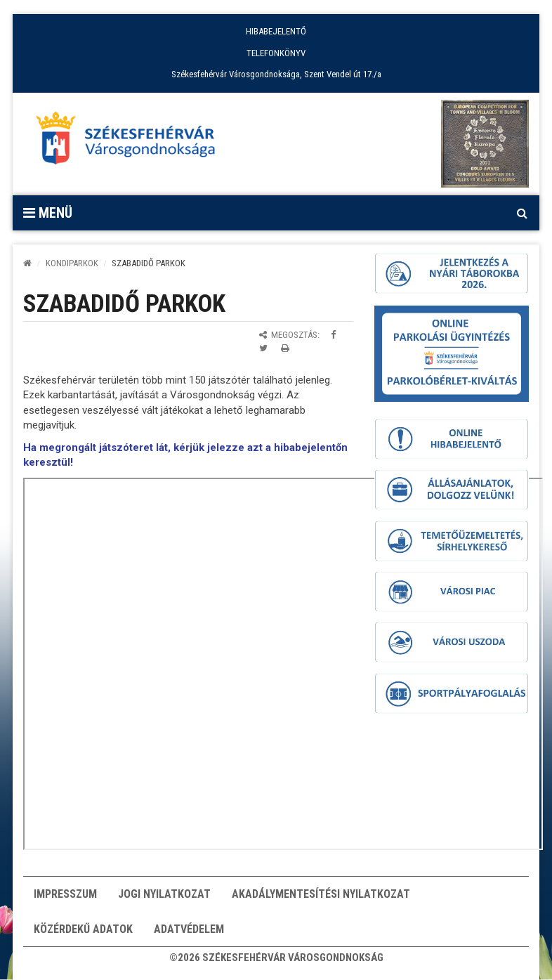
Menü (48, 213)
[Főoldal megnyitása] (132, 142)
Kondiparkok (72, 263)
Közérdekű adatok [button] (83, 929)
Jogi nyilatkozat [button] (164, 894)
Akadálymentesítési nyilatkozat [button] (321, 894)
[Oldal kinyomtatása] (285, 348)
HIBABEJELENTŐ (276, 31)
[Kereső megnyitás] (522, 213)
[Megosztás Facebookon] (333, 335)
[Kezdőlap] (27, 263)
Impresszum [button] (65, 894)
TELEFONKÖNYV (276, 53)
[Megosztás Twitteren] (263, 348)
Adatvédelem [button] (189, 929)
